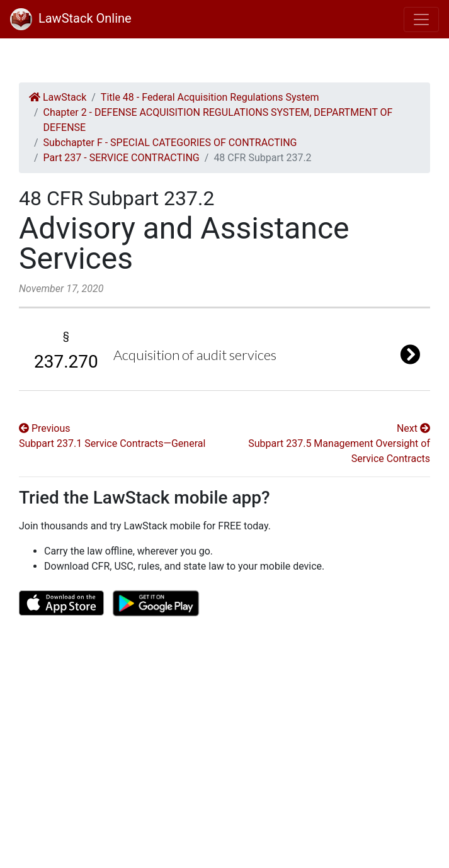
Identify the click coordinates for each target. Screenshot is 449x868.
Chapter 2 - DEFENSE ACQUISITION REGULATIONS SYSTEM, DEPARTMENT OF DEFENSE (218, 120)
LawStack (58, 97)
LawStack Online (71, 18)
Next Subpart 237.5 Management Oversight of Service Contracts (339, 443)
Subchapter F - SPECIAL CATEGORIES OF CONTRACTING (170, 143)
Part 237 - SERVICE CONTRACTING (122, 158)
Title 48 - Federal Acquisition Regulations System (210, 97)
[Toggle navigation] (421, 20)
